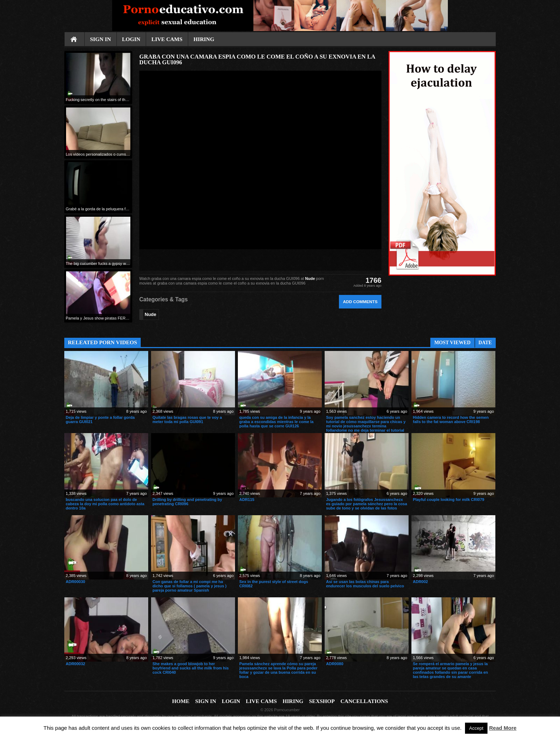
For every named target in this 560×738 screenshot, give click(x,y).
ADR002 (420, 582)
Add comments (360, 302)
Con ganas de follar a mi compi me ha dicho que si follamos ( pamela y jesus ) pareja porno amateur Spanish (189, 586)
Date (485, 343)
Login (131, 39)
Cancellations (364, 701)
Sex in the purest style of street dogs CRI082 (274, 584)
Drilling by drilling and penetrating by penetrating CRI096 (187, 502)
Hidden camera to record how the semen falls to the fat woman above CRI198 (451, 420)
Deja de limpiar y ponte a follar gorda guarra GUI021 (100, 420)
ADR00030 (75, 582)
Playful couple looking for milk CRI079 (449, 499)
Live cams (167, 39)
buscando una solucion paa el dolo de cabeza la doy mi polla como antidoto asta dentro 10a (105, 504)
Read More (503, 728)
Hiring (204, 39)
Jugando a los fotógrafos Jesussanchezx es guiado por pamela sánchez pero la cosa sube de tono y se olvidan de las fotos (367, 504)
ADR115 (247, 499)
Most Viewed (452, 343)
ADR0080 (335, 664)
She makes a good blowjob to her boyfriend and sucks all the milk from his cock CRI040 (191, 668)
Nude (310, 278)
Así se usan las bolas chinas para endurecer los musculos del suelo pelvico (365, 584)
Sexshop (322, 701)
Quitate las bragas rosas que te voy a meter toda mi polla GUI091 (187, 420)
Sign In (101, 39)
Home (74, 40)
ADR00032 (75, 664)
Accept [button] (476, 728)
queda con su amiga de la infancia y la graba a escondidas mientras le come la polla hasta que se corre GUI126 (276, 422)
